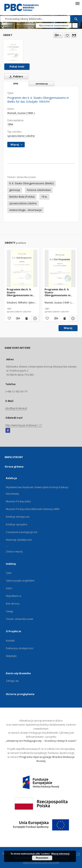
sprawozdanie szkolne (21, 136)
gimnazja (15, 190)
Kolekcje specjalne (17, 524)
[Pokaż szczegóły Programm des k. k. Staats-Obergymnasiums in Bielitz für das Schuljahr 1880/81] (35, 318)
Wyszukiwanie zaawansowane (54, 25)
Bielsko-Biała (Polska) (22, 197)
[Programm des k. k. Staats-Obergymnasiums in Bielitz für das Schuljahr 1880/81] (22, 269)
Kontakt (10, 641)
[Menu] (77, 3)
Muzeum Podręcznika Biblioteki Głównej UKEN (33, 509)
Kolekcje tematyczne (18, 517)
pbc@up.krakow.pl (16, 408)
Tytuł (9, 573)
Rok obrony (13, 604)
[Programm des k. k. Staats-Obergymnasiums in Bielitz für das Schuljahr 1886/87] (60, 269)
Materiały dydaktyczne (19, 540)
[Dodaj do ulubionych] (67, 35)
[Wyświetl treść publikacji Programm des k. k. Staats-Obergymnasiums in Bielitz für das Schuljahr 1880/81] (26, 318)
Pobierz (15, 76)
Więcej (68, 328)
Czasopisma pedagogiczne (22, 532)
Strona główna (14, 467)
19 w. (44, 197)
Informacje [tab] (42, 84)
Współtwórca (14, 596)
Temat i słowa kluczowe (20, 619)
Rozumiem (42, 858)
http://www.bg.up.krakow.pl (24, 425)
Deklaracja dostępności (20, 648)
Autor (9, 588)
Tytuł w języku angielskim (20, 581)
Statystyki (11, 656)
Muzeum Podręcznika (18, 501)
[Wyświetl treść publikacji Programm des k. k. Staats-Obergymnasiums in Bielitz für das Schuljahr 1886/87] (64, 318)
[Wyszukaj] (76, 19)
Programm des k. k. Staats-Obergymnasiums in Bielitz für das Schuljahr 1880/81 (20, 292)
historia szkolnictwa (39, 190)
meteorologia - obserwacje (26, 210)
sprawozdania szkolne (23, 203)
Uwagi (10, 611)
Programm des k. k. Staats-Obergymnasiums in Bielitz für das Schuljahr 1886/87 (58, 292)
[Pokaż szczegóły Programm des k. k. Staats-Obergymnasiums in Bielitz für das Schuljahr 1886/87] (72, 318)
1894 (10, 124)
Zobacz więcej (14, 551)
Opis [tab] (16, 84)
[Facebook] (8, 431)
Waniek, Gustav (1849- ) (21, 113)
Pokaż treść (17, 67)
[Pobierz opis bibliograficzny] (18, 318)
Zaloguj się (12, 681)
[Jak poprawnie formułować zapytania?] (75, 25)
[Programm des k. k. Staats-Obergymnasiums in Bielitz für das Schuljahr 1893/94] (13, 51)
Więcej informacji (60, 854)
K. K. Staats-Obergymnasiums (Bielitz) (31, 183)
